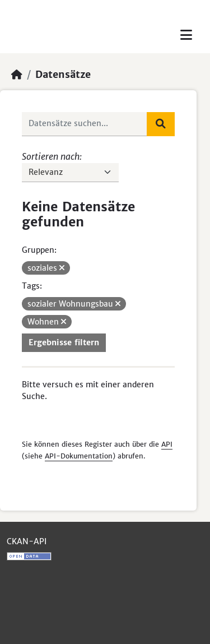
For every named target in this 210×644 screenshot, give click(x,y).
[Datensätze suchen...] (85, 124)
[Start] (17, 75)
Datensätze (63, 75)
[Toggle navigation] (186, 35)
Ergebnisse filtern (64, 342)
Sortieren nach (51, 156)
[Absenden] (161, 124)
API (167, 444)
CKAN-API (27, 541)
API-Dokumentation (79, 456)
